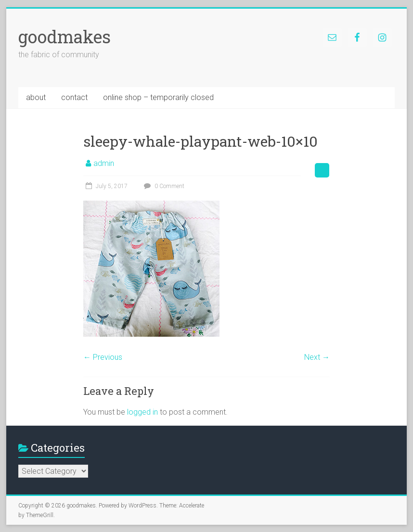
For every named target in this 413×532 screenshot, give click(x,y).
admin (104, 163)
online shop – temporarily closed (158, 97)
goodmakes (65, 37)
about (36, 97)
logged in (142, 412)
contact (74, 97)
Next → (317, 357)
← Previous (103, 357)
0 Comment (163, 186)
